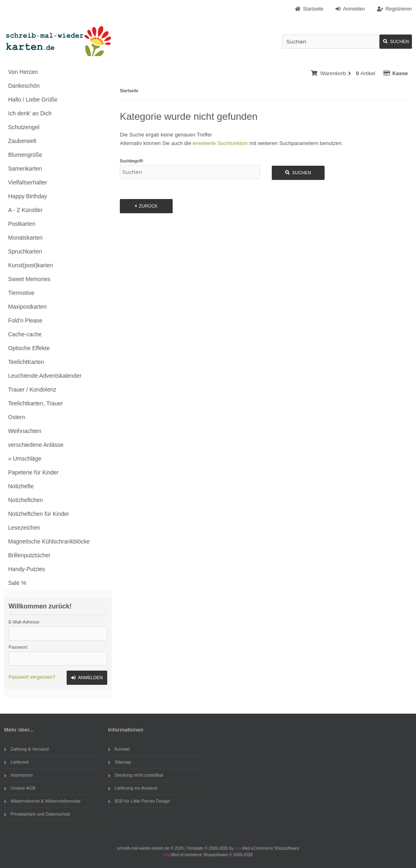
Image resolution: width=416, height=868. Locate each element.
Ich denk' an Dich (30, 113)
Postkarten (22, 224)
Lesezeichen (24, 528)
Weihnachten (25, 431)
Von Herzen (23, 72)
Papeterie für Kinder (34, 472)
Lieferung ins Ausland (133, 788)
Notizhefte (21, 486)
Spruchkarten (25, 251)
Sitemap (119, 762)
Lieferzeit (16, 762)
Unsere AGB (20, 788)
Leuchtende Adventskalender (45, 376)
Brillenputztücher (29, 555)
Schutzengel (24, 127)
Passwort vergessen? (32, 677)
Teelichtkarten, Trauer (36, 403)
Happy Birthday (28, 196)
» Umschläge (25, 459)
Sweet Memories (29, 279)
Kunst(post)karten (31, 265)
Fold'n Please (25, 320)
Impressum (18, 775)
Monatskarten (25, 238)
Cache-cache (25, 334)
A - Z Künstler (25, 210)
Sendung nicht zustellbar (136, 775)
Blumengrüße (25, 155)
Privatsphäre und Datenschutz (37, 814)
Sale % (17, 583)
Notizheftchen (26, 500)
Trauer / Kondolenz (32, 390)
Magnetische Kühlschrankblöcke (49, 541)
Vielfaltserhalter (28, 182)
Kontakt (119, 749)
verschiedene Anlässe (36, 445)
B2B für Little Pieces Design (139, 801)
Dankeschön (24, 86)
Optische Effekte (29, 348)
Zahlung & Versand (26, 749)
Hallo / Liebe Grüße (33, 100)
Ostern (17, 417)
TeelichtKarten (26, 362)
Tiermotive (21, 293)
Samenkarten (25, 169)
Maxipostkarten (27, 307)
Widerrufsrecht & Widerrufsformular (42, 801)
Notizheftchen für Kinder (39, 514)
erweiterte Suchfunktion (220, 143)
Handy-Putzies (27, 569)
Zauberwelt (22, 141)
